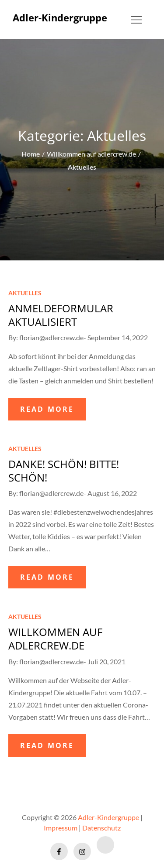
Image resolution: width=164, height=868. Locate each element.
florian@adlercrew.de (51, 337)
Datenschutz (101, 828)
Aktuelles (25, 293)
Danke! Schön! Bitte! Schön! (64, 471)
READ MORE (47, 409)
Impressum (61, 828)
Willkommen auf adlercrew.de (55, 639)
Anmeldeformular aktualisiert (61, 315)
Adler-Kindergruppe (60, 17)
